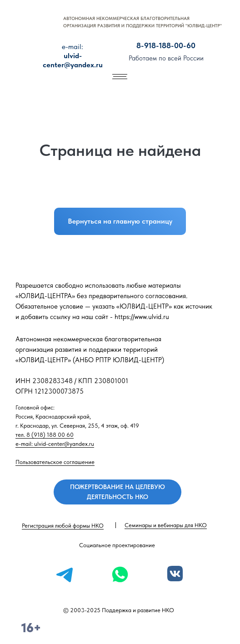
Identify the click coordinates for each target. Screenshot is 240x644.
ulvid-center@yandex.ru (73, 56)
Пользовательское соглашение (55, 462)
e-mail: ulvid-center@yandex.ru (55, 444)
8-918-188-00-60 (166, 45)
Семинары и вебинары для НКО (166, 525)
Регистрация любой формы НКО (63, 526)
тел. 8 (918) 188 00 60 (45, 435)
